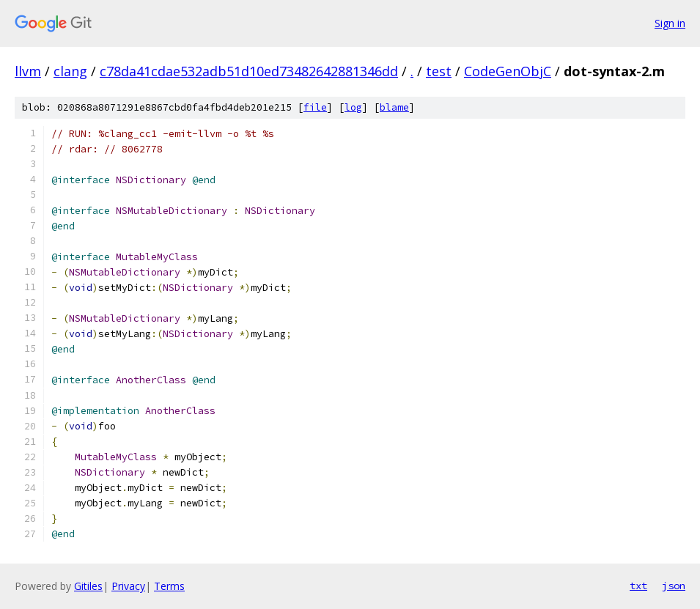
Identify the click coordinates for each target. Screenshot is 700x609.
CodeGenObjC (508, 71)
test (439, 71)
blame (394, 107)
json (674, 586)
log (353, 107)
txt (638, 586)
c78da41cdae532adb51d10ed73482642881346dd (249, 71)
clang (70, 71)
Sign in (670, 23)
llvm (28, 71)
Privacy (128, 586)
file (315, 107)
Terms (169, 586)
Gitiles (88, 586)
